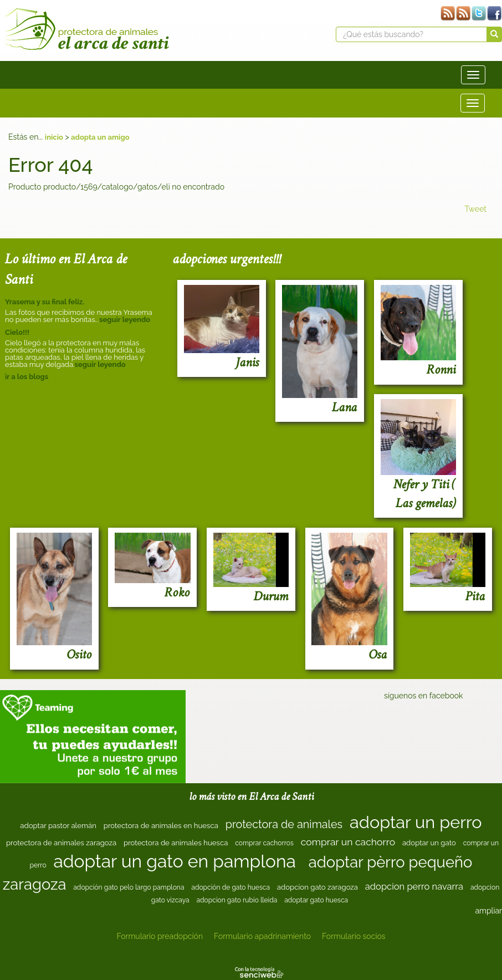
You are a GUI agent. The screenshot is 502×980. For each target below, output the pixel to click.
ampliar (488, 911)
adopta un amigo (100, 137)
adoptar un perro (416, 822)
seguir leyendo (125, 320)
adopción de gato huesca (230, 887)
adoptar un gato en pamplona (175, 861)
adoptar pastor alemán (58, 826)
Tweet (475, 209)
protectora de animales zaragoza (61, 843)
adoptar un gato (429, 843)
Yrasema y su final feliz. (45, 302)
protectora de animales (284, 824)
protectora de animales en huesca (161, 826)
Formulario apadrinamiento (262, 936)
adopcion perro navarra (414, 886)
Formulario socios (354, 936)
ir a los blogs (27, 377)
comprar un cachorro (348, 842)
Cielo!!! (17, 332)
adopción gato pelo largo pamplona (129, 887)
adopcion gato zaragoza (317, 887)
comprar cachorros (264, 843)
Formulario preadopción (160, 936)
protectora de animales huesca (176, 843)
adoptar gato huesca (316, 900)
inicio (54, 137)
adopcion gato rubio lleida (237, 900)
